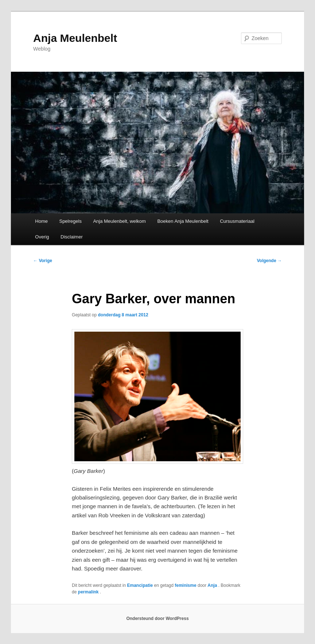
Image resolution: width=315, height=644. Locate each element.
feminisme (185, 585)
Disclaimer (72, 237)
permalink (89, 592)
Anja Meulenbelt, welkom (119, 221)
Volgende (269, 261)
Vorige (43, 261)
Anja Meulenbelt (75, 38)
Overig (42, 237)
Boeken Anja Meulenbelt (183, 221)
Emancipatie (140, 585)
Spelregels (70, 221)
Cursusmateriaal (237, 221)
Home (41, 221)
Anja (213, 585)
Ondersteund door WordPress (157, 619)
